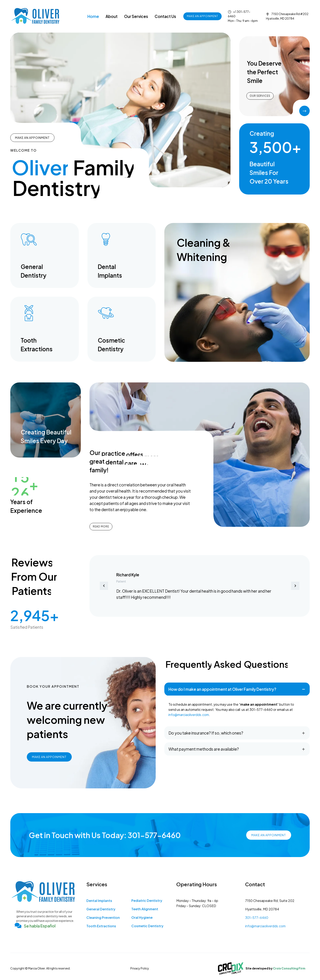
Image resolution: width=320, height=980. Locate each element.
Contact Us (165, 16)
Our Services (136, 16)
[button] (104, 586)
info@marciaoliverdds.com (189, 715)
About (112, 16)
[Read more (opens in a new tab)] (45, 255)
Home (93, 16)
